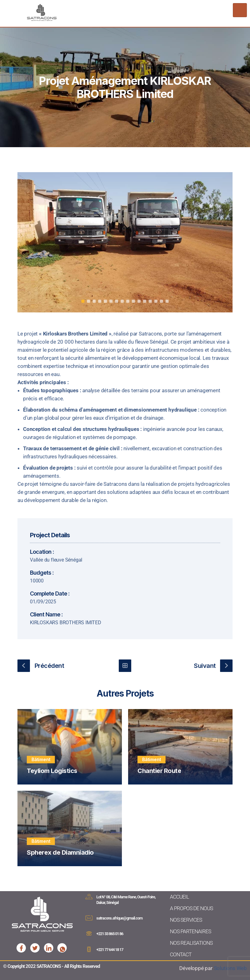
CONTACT (181, 954)
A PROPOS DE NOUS (191, 908)
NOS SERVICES (186, 920)
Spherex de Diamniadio (60, 852)
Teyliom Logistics (52, 771)
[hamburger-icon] (240, 10)
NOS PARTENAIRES (190, 931)
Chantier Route (159, 771)
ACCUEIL (179, 897)
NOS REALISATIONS (191, 943)
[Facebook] (21, 948)
